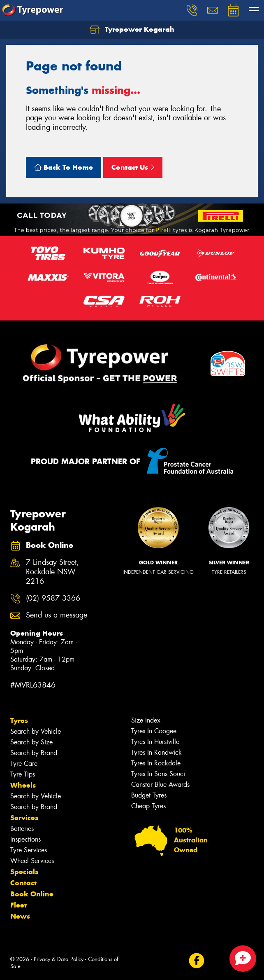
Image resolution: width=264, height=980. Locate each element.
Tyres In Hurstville (155, 742)
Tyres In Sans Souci (158, 774)
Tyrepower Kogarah (132, 30)
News (20, 916)
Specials (24, 872)
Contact (23, 883)
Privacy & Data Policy (59, 959)
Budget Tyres (149, 795)
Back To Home (64, 167)
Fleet (19, 905)
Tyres (19, 720)
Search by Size (31, 742)
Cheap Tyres (148, 806)
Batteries (22, 829)
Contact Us (133, 167)
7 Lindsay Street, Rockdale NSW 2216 (52, 572)
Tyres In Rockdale (156, 763)
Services (24, 818)
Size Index (146, 720)
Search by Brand (34, 753)
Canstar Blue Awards (160, 785)
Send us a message (57, 615)
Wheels (23, 785)
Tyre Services (29, 850)
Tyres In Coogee (154, 731)
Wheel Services (32, 861)
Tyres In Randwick (156, 752)
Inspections (25, 839)
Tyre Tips (23, 774)
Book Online (32, 894)
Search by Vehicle (36, 731)
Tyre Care (24, 764)
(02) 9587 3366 (53, 598)
